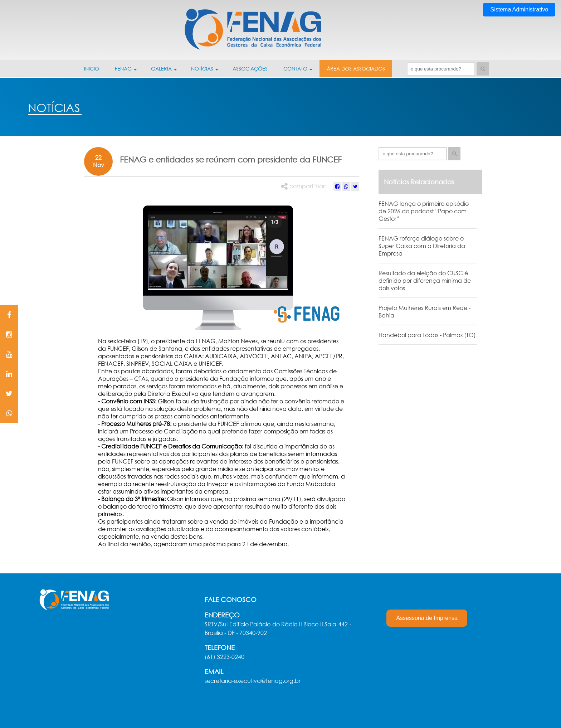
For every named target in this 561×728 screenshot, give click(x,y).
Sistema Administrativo (519, 9)
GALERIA (164, 71)
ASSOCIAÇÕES (250, 69)
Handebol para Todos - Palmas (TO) (427, 335)
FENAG (126, 71)
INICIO (92, 69)
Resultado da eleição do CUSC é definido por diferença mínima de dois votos (425, 280)
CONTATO (298, 71)
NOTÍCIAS (205, 71)
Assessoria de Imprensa (427, 618)
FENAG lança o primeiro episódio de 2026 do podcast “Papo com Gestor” (424, 211)
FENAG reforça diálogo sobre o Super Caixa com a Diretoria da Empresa (422, 246)
